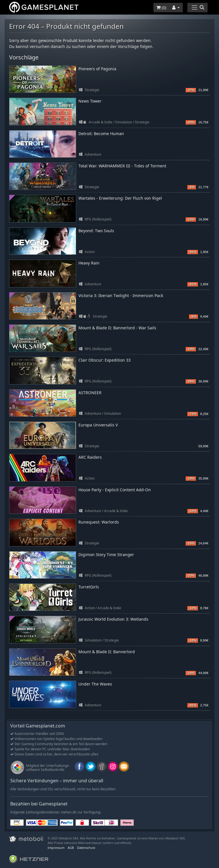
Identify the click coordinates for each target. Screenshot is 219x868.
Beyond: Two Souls (96, 231)
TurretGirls (89, 587)
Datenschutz (86, 848)
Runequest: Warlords (99, 522)
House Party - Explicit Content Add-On (115, 490)
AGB (71, 848)
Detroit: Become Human (101, 134)
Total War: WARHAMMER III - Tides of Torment (122, 166)
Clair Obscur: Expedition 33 (105, 360)
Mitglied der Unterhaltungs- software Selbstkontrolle (48, 768)
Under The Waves (95, 684)
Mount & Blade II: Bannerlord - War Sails (117, 328)
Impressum (56, 848)
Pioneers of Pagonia (97, 69)
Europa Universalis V (98, 425)
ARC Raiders (90, 457)
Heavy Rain (89, 263)
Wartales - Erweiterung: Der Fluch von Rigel (120, 198)
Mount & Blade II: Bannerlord (107, 652)
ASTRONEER (90, 393)
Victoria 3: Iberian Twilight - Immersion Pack (121, 295)
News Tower (90, 101)
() (161, 8)
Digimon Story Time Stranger (106, 555)
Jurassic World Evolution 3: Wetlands (113, 619)
